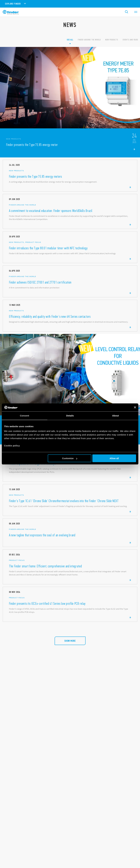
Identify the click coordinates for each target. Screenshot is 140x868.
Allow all (114, 458)
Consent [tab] (24, 416)
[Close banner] (135, 407)
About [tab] (116, 416)
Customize (70, 458)
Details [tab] (70, 416)
